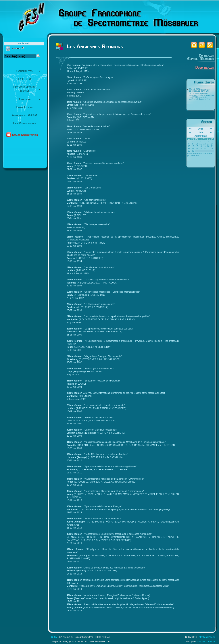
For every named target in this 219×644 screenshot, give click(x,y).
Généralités (24, 71)
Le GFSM (24, 79)
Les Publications (24, 123)
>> (211, 129)
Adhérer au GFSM (25, 115)
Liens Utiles (24, 107)
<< (190, 129)
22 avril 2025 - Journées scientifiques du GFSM (199, 90)
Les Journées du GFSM (24, 89)
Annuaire (25, 99)
